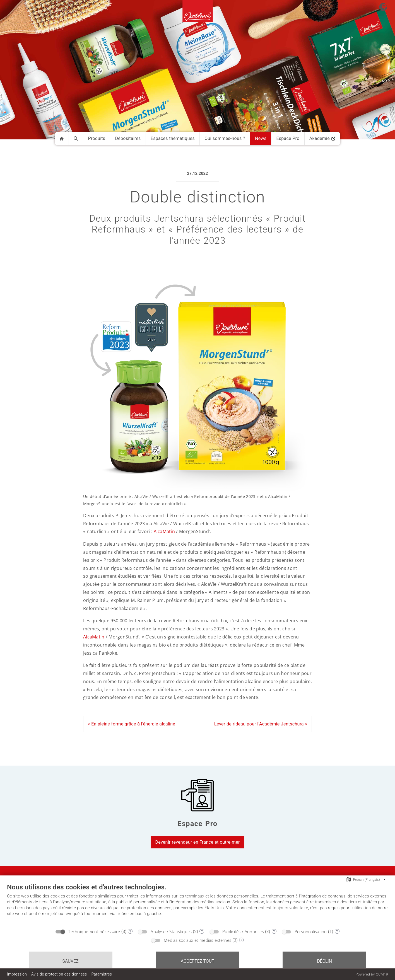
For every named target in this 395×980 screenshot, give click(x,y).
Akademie (322, 138)
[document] (197, 904)
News (261, 138)
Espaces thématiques (173, 138)
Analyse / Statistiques (171, 931)
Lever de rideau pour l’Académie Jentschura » (261, 724)
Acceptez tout (198, 961)
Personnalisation (311, 931)
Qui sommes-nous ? (225, 138)
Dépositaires (128, 138)
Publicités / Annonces (243, 931)
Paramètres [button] (102, 974)
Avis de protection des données (59, 974)
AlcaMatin (164, 531)
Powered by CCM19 (372, 974)
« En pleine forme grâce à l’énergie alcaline (132, 724)
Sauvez (71, 961)
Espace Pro (288, 138)
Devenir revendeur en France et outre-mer (198, 842)
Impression (17, 974)
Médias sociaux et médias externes (197, 940)
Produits (97, 138)
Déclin (325, 961)
